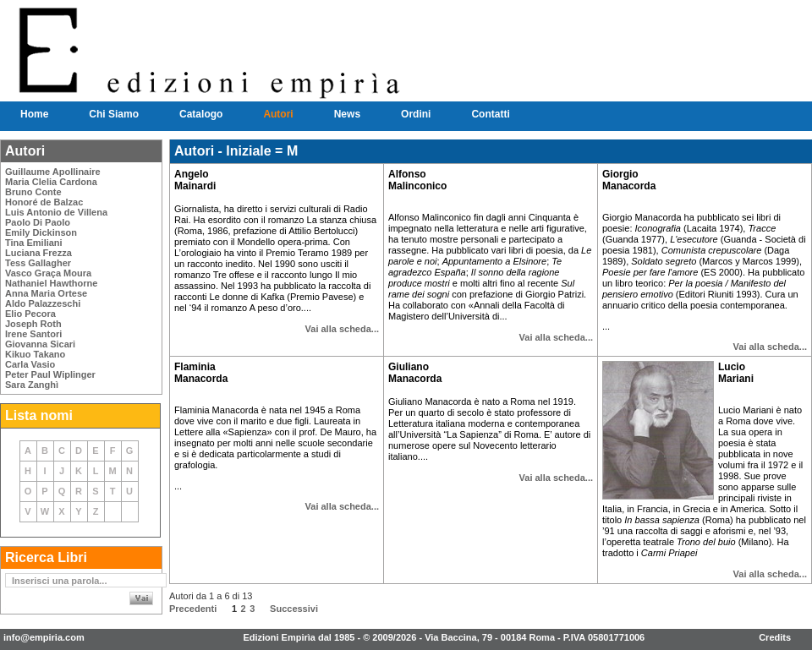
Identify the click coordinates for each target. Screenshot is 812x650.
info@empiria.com (44, 637)
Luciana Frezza (38, 253)
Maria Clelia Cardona (51, 182)
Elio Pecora (30, 314)
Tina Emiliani (34, 243)
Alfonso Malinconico (417, 180)
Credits (775, 637)
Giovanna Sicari (40, 344)
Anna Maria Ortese (46, 293)
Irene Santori (33, 334)
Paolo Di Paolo (38, 222)
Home (34, 114)
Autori (278, 114)
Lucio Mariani (736, 373)
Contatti (490, 114)
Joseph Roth (33, 324)
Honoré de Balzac (44, 202)
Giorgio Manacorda (629, 180)
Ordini (416, 114)
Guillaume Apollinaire (53, 172)
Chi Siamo (114, 114)
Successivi (294, 609)
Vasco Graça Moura (48, 273)
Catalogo (201, 114)
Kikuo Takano (35, 354)
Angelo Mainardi (195, 180)
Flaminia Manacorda (201, 373)
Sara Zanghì (32, 385)
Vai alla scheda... (342, 329)
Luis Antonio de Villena (56, 212)
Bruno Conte (33, 192)
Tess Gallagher (38, 263)
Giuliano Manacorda (415, 373)
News (347, 114)
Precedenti (193, 609)
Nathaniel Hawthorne (51, 283)
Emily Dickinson (41, 232)
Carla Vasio (30, 364)
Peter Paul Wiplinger (50, 374)
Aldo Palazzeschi (43, 303)
